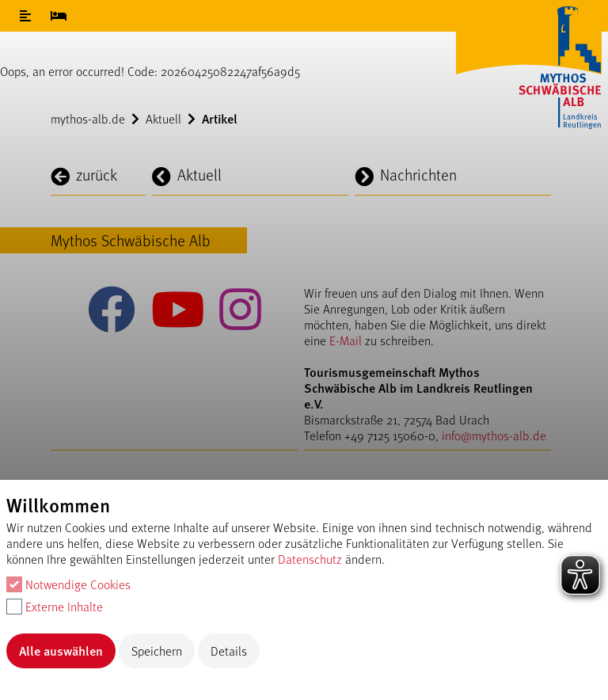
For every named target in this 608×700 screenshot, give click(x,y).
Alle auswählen (61, 651)
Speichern (157, 651)
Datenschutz (310, 559)
